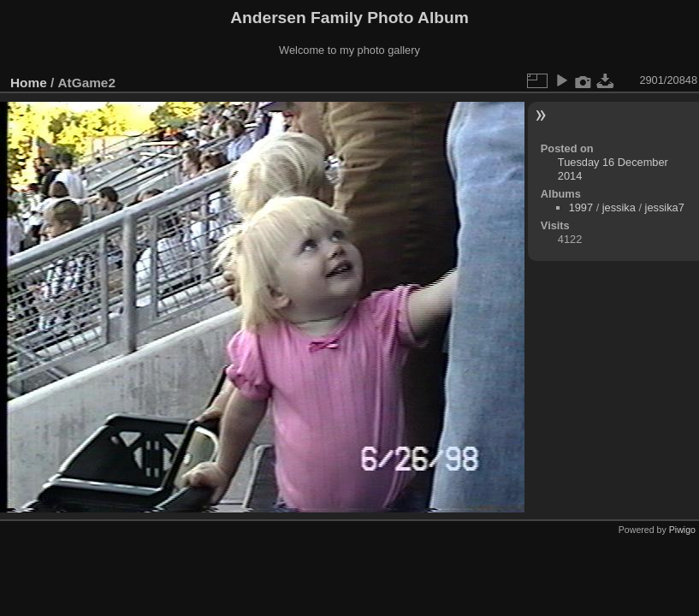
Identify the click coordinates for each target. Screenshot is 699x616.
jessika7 (665, 207)
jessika (619, 207)
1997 (581, 207)
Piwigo (682, 530)
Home (29, 83)
